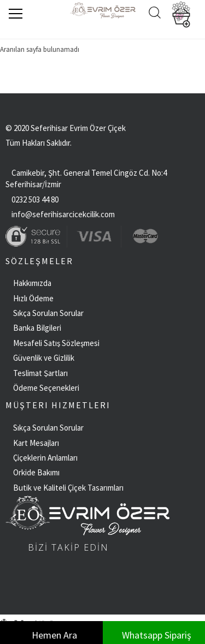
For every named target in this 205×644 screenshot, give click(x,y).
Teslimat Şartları (40, 373)
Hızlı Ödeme (33, 298)
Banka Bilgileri (37, 328)
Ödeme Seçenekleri (46, 388)
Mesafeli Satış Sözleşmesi (56, 343)
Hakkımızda (32, 283)
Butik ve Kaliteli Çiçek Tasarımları (68, 488)
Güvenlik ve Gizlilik (44, 358)
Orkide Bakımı (36, 472)
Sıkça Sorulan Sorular (48, 313)
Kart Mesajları (36, 443)
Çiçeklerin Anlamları (45, 458)
